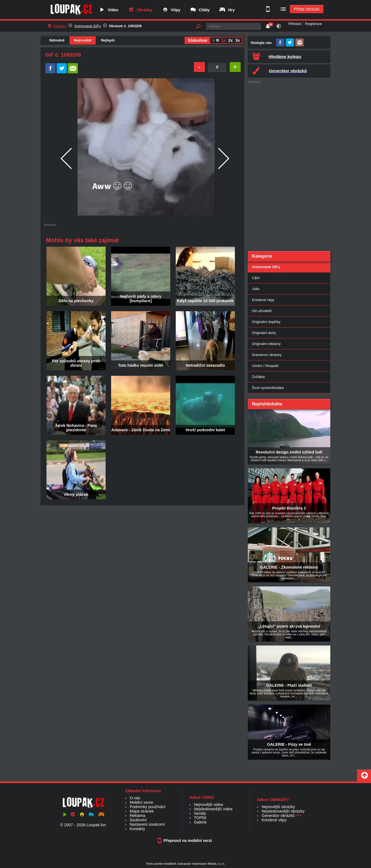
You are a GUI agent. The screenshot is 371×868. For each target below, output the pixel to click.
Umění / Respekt (265, 366)
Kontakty (137, 829)
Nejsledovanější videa (213, 809)
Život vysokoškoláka (268, 388)
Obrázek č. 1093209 (125, 26)
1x (223, 40)
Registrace (314, 24)
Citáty (200, 10)
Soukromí (138, 820)
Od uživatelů (262, 311)
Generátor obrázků (278, 816)
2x (230, 40)
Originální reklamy (266, 344)
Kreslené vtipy (263, 300)
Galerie (200, 822)
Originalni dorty (264, 333)
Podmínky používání (147, 807)
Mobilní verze (141, 802)
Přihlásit (295, 24)
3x (238, 40)
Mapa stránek (141, 811)
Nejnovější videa (208, 805)
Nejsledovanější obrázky (283, 811)
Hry (227, 10)
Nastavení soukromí (147, 824)
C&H (256, 278)
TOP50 (200, 818)
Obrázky (140, 10)
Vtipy (171, 10)
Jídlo (256, 289)
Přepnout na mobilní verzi (186, 841)
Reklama (137, 816)
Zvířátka (258, 377)
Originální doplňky (266, 322)
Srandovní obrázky (267, 355)
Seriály (200, 813)
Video (108, 10)
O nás (135, 798)
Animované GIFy (87, 26)
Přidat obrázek (307, 9)
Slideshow (198, 40)
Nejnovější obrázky (278, 807)
